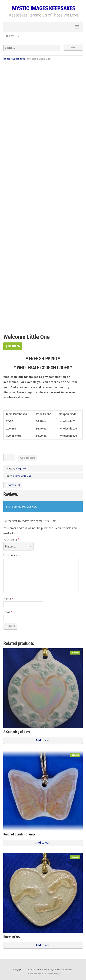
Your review (12, 555)
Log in (58, 973)
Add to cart (27, 458)
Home (7, 59)
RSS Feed (49, 973)
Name (8, 599)
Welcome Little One (21, 476)
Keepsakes (19, 59)
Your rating (11, 539)
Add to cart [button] (43, 740)
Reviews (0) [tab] (13, 485)
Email (8, 612)
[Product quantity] (9, 458)
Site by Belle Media (34, 973)
